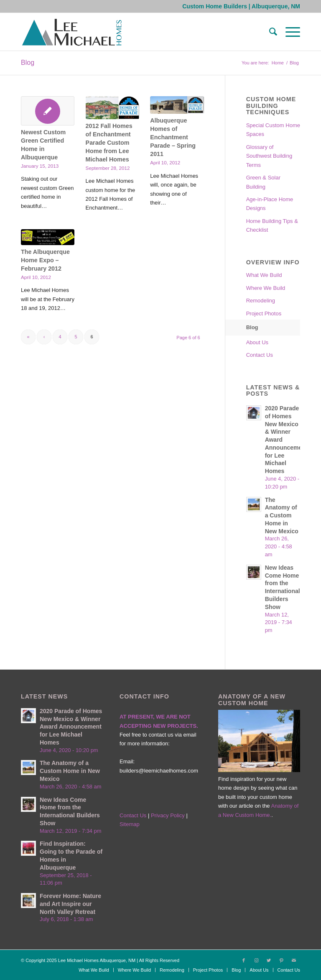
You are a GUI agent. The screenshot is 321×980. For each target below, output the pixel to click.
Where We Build (266, 288)
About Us (257, 342)
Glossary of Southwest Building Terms (269, 156)
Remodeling (261, 301)
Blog (28, 63)
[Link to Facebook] (244, 960)
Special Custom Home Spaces (273, 130)
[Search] (269, 32)
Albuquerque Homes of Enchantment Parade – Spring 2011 (173, 137)
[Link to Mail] (294, 960)
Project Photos (264, 313)
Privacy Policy (169, 815)
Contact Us (260, 355)
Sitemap (130, 824)
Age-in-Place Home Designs (270, 204)
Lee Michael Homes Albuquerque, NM (97, 960)
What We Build (264, 275)
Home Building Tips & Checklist (272, 225)
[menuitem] (269, 32)
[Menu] (289, 32)
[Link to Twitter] (269, 960)
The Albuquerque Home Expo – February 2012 (45, 260)
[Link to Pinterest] (281, 960)
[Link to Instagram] (256, 960)
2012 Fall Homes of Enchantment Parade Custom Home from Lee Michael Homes (109, 143)
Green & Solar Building (263, 182)
